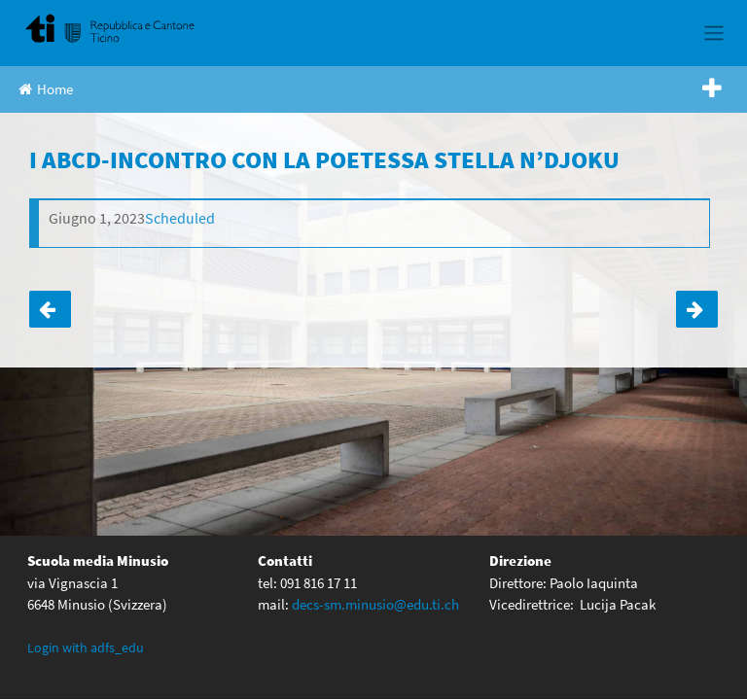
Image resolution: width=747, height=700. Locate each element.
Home (46, 89)
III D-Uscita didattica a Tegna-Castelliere (697, 309)
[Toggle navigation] (713, 33)
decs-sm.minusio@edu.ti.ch (375, 603)
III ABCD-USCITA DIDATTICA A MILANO (50, 309)
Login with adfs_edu (86, 647)
